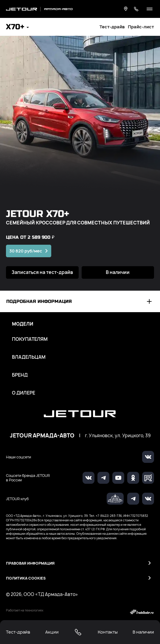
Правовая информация (30, 563)
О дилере (24, 393)
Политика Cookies (26, 578)
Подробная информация (39, 301)
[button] (17, 28)
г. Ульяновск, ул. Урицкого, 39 (118, 436)
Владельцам (29, 357)
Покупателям (30, 339)
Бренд (20, 375)
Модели (23, 324)
